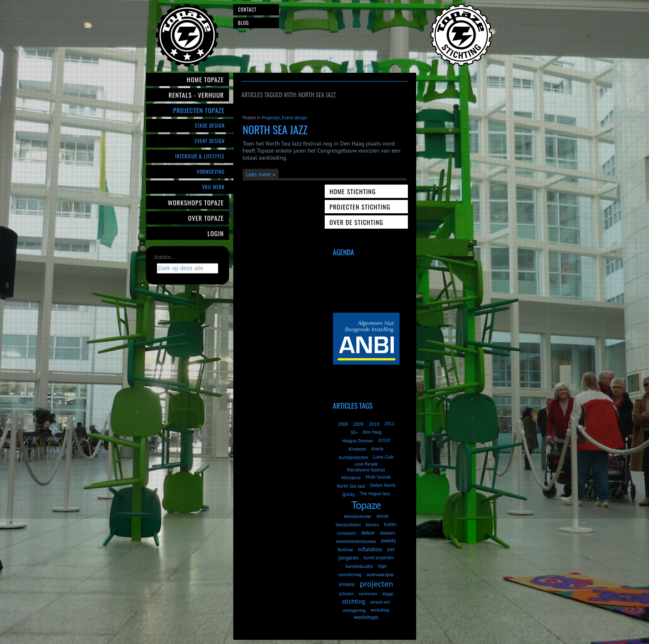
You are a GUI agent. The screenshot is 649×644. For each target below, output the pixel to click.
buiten (390, 524)
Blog (244, 23)
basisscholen (348, 525)
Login (216, 233)
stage (388, 593)
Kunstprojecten (353, 457)
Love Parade (366, 464)
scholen (346, 594)
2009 (358, 424)
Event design (294, 118)
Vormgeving (211, 171)
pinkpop (347, 584)
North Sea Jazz (275, 130)
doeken (387, 533)
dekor (368, 533)
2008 (343, 424)
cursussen (346, 533)
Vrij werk (213, 187)
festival (345, 549)
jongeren (349, 558)
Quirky (348, 494)
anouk (383, 516)
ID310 (384, 440)
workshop (380, 610)
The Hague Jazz (375, 493)
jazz (391, 549)
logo (382, 566)
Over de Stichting (357, 222)
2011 (389, 424)
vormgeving (354, 610)
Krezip (377, 449)
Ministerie (351, 478)
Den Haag (372, 432)
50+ (354, 432)
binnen (372, 525)
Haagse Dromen (358, 441)
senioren (368, 593)
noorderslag (350, 575)
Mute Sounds (378, 477)
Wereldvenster (358, 516)
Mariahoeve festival (366, 470)
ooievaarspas (380, 574)
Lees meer (259, 174)
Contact (248, 10)
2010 (374, 424)
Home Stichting (353, 191)
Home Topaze (205, 79)
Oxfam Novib (383, 485)
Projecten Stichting (360, 207)
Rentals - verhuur (196, 95)
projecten (376, 584)
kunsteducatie (359, 566)
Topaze (366, 505)
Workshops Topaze (196, 202)
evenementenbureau (356, 541)
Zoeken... (164, 257)
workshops (366, 617)
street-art (380, 602)
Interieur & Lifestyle (200, 156)
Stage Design (210, 125)
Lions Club (383, 457)
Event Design (210, 141)
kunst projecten (379, 558)
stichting (354, 601)
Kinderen (358, 449)
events (388, 541)
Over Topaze (206, 218)
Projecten (271, 118)
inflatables (370, 549)
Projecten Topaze (199, 110)
